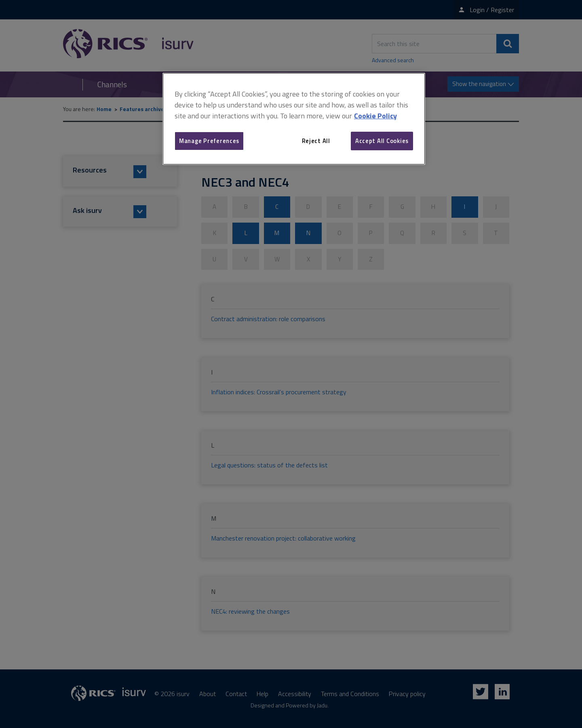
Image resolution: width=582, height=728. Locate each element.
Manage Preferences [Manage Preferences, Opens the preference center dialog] (209, 141)
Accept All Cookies (382, 141)
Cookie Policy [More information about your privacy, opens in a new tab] (375, 116)
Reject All (316, 141)
